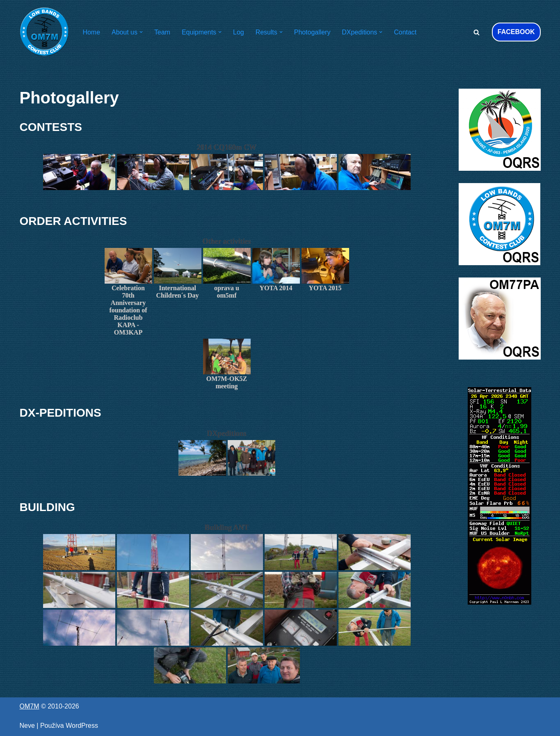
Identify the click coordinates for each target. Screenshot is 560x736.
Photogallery (313, 32)
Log (239, 32)
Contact (406, 32)
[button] (141, 32)
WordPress (82, 726)
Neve (27, 726)
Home (92, 32)
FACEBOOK (516, 32)
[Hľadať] (477, 32)
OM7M (30, 706)
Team (162, 32)
